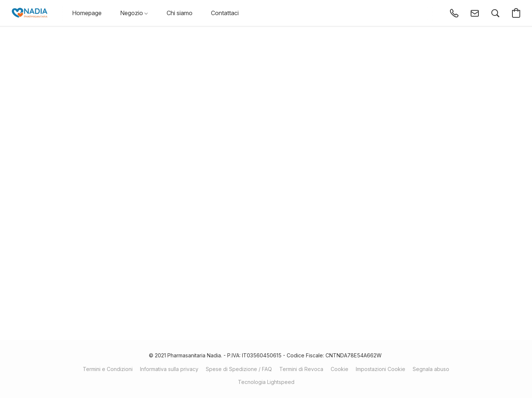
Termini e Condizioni (108, 369)
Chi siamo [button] (180, 13)
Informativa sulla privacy (169, 369)
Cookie (340, 369)
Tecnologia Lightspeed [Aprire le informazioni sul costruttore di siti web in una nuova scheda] (266, 382)
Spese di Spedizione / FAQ (239, 369)
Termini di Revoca (301, 369)
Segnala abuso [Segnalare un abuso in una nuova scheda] (431, 369)
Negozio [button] (134, 13)
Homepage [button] (87, 13)
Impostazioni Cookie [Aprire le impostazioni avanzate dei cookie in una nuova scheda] (381, 369)
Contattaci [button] (225, 13)
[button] (30, 13)
